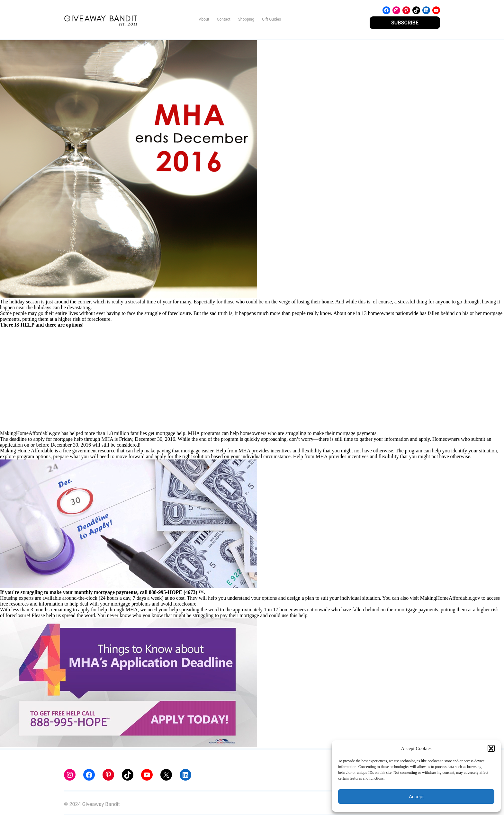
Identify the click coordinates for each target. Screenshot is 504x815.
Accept (416, 796)
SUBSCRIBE (405, 23)
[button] (491, 748)
